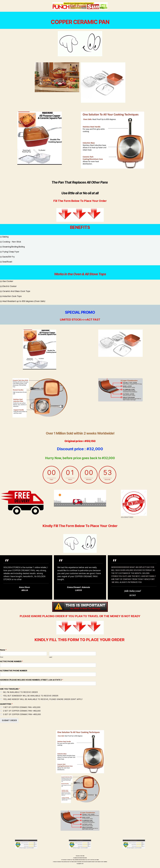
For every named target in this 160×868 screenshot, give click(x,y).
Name (3, 650)
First (2, 657)
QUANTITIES (6, 704)
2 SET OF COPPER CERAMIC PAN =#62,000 (22, 711)
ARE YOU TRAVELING (10, 689)
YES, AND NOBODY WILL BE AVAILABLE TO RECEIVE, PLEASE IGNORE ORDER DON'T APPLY (43, 699)
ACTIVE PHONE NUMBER (11, 661)
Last (51, 657)
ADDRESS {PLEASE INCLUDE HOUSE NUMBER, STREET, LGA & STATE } (32, 680)
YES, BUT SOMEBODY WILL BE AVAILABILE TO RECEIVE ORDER (31, 696)
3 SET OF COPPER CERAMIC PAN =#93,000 (22, 714)
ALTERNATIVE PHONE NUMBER (14, 671)
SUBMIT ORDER (9, 720)
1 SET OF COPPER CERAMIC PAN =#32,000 (22, 707)
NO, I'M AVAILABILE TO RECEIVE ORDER (20, 692)
